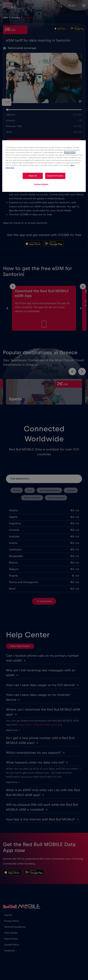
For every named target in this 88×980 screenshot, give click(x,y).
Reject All (33, 176)
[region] (44, 166)
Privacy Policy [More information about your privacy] (70, 153)
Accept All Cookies (55, 176)
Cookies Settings (41, 184)
